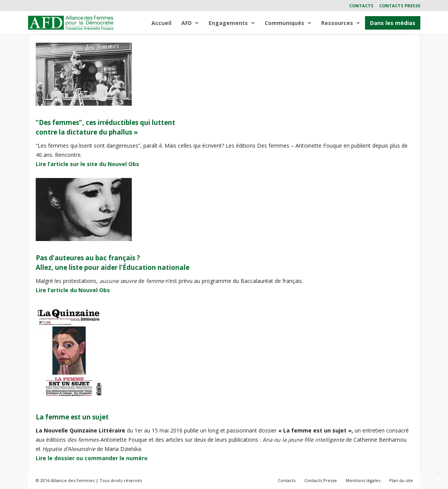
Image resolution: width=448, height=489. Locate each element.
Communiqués (288, 23)
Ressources (341, 23)
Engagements (232, 23)
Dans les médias (393, 23)
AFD (190, 23)
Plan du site (401, 480)
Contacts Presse (400, 6)
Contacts (361, 6)
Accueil (161, 23)
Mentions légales (363, 480)
